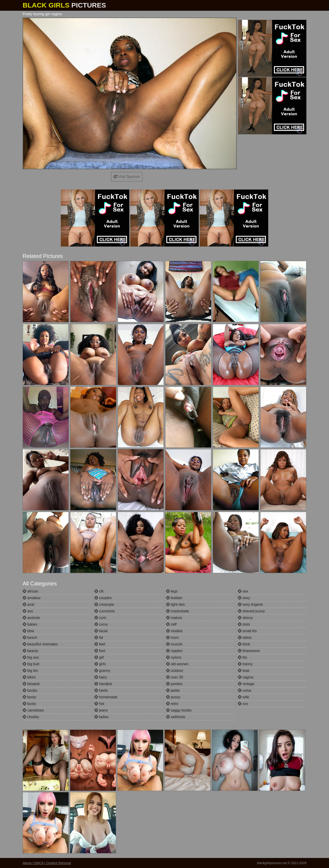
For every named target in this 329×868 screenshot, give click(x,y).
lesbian (174, 598)
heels (101, 690)
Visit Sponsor (127, 177)
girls (100, 664)
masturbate (178, 611)
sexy (244, 598)
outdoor (175, 671)
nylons (174, 657)
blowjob (31, 684)
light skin (176, 604)
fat (99, 638)
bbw (28, 631)
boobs (30, 690)
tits (243, 657)
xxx (243, 704)
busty (29, 704)
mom (172, 638)
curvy (101, 624)
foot (100, 651)
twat (244, 671)
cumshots (105, 611)
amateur (32, 598)
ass (28, 611)
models (174, 631)
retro (172, 704)
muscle (174, 644)
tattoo (245, 638)
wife (243, 697)
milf (171, 624)
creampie (104, 604)
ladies (101, 717)
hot (99, 704)
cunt (100, 618)
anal (28, 604)
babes (30, 624)
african (30, 591)
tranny (245, 664)
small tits (247, 631)
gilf (99, 657)
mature (174, 618)
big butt (31, 664)
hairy (101, 677)
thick (244, 644)
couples (103, 598)
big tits (30, 671)
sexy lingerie (250, 604)
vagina (246, 677)
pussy (173, 697)
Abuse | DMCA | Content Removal (47, 863)
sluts (244, 624)
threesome (249, 651)
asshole (31, 618)
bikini (29, 677)
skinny (245, 618)
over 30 (175, 677)
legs (172, 591)
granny (102, 671)
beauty (30, 651)
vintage (246, 684)
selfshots (176, 717)
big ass (31, 657)
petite (173, 690)
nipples (174, 651)
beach (30, 638)
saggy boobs (179, 710)
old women (177, 664)
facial (101, 631)
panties (174, 684)
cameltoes (33, 710)
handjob (103, 684)
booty (29, 697)
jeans (101, 710)
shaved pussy (251, 611)
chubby (31, 717)
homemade (106, 697)
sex (243, 591)
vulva (244, 690)
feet (100, 644)
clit (99, 591)
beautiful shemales (40, 644)
